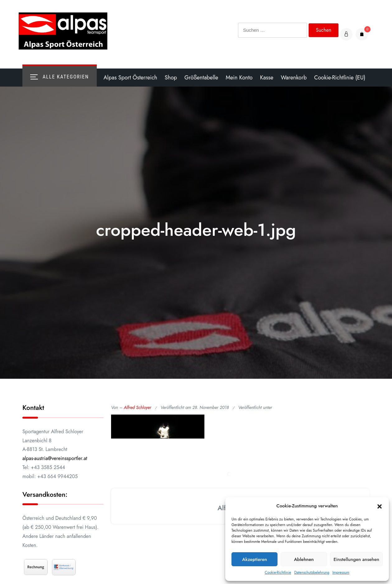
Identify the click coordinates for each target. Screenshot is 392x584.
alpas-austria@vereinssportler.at (55, 458)
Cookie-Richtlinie (278, 572)
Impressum (341, 572)
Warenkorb (294, 78)
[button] (380, 506)
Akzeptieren (254, 559)
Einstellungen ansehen (356, 559)
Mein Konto (239, 78)
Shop (171, 78)
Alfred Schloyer (138, 407)
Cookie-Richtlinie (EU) (340, 78)
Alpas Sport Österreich (131, 78)
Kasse (267, 78)
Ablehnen (304, 559)
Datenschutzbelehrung (312, 572)
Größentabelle (201, 78)
